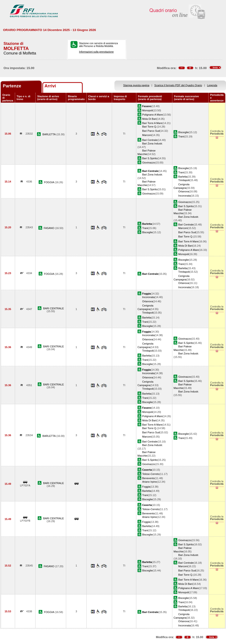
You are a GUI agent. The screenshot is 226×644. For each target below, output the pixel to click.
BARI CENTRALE (53, 308)
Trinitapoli (184, 180)
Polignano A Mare (152, 115)
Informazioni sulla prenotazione (96, 52)
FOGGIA (49, 182)
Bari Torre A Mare (152, 123)
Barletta (183, 177)
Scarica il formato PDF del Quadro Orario (178, 85)
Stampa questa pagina (136, 85)
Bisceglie (183, 132)
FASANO (49, 228)
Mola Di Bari (149, 119)
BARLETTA (49, 134)
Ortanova (184, 191)
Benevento (148, 478)
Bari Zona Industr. (152, 144)
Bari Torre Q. (150, 127)
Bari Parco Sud (151, 131)
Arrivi (50, 86)
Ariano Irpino (150, 482)
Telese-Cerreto (151, 474)
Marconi (147, 135)
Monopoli (147, 110)
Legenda (212, 85)
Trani (181, 136)
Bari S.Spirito (150, 158)
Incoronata (184, 196)
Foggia (146, 487)
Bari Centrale (150, 140)
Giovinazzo (149, 163)
